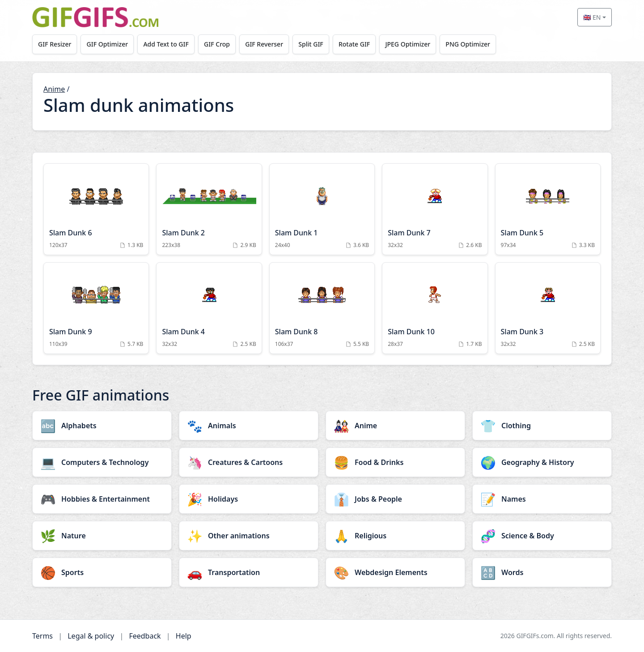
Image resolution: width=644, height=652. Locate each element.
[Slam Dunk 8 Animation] (322, 308)
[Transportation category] (249, 572)
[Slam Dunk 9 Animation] (96, 308)
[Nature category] (102, 536)
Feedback (145, 636)
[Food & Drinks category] (395, 462)
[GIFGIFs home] (95, 17)
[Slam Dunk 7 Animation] (435, 209)
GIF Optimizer (108, 44)
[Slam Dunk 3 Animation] (548, 308)
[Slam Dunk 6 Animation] (96, 209)
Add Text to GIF (168, 44)
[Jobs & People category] (395, 499)
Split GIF (314, 44)
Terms (42, 636)
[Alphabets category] (102, 426)
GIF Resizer (55, 44)
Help (184, 636)
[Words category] (542, 572)
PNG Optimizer (473, 44)
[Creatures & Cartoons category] (249, 462)
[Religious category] (395, 536)
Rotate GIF (358, 44)
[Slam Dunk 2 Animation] (209, 209)
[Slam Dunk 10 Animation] (435, 308)
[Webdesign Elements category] (395, 572)
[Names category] (542, 499)
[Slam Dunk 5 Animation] (548, 209)
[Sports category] (102, 572)
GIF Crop (219, 44)
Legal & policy (91, 636)
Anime (54, 89)
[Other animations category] (249, 536)
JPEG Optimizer (413, 44)
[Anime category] (395, 426)
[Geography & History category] (542, 462)
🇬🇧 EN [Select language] (592, 17)
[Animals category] (249, 426)
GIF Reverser (267, 44)
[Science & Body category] (542, 536)
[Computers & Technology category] (102, 462)
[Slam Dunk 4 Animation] (209, 308)
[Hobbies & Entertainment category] (102, 499)
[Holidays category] (249, 499)
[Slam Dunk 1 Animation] (322, 209)
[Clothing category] (542, 426)
